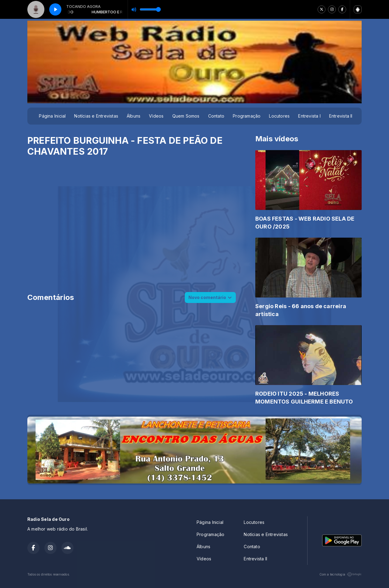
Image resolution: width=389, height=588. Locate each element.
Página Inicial (52, 116)
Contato (216, 116)
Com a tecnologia (341, 574)
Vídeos (156, 116)
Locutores (279, 116)
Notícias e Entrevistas (96, 116)
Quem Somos (186, 116)
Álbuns (134, 116)
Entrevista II (341, 116)
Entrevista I (309, 116)
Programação (247, 116)
